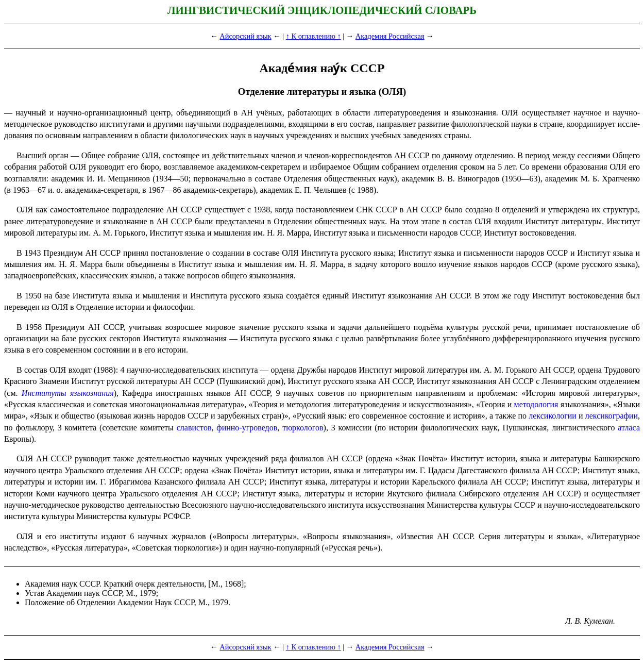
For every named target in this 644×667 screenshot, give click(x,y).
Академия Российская (390, 36)
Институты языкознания (68, 393)
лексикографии (612, 416)
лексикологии (553, 416)
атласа (629, 428)
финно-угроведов (247, 428)
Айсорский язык (245, 36)
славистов (194, 428)
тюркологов (303, 428)
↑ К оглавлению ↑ (313, 36)
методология (536, 404)
